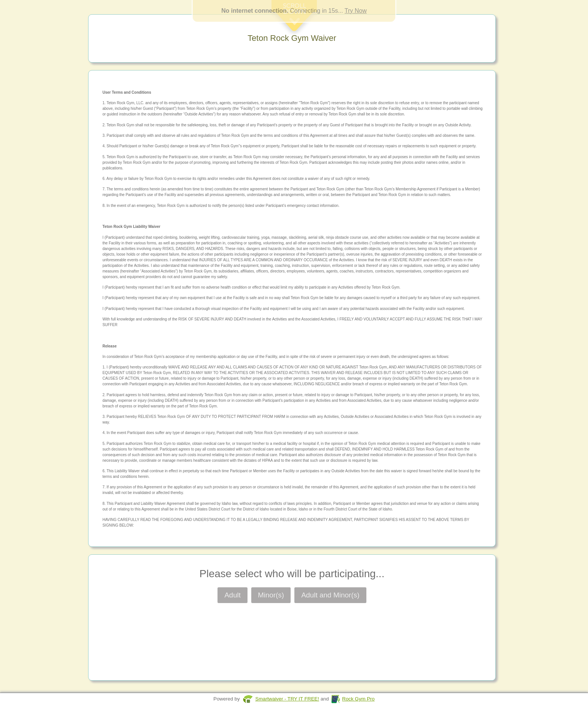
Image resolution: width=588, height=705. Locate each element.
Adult (232, 595)
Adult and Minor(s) (330, 595)
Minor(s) (271, 595)
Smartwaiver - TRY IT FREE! (287, 699)
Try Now (356, 11)
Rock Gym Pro (358, 699)
